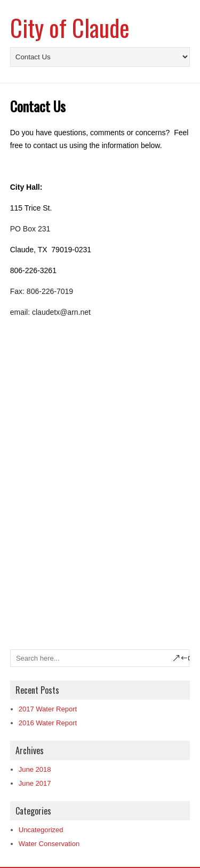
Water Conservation (49, 844)
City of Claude (70, 28)
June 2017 (35, 783)
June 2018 (35, 769)
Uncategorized (41, 830)
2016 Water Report (48, 723)
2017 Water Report (48, 709)
